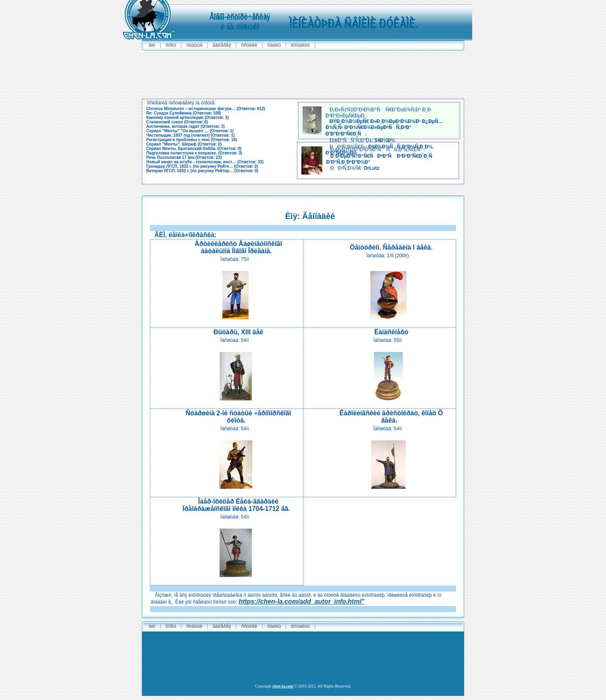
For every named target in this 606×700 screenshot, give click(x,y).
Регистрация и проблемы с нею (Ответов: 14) (192, 140)
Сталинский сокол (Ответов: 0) (177, 122)
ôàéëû (274, 45)
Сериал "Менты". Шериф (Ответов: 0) (184, 144)
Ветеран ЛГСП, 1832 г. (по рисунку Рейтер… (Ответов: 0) (202, 171)
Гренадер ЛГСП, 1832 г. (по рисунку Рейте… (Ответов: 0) (202, 166)
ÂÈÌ (152, 45)
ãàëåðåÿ (222, 45)
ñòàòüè (194, 45)
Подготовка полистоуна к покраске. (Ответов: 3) (194, 153)
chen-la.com (283, 686)
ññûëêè (249, 45)
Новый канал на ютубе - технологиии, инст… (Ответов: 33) (205, 162)
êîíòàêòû (300, 45)
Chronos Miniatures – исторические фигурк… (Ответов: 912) (206, 109)
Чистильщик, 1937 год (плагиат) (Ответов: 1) (190, 135)
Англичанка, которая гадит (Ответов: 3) (185, 126)
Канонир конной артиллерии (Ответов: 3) (187, 118)
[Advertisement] (303, 73)
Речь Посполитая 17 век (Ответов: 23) (184, 157)
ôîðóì (171, 45)
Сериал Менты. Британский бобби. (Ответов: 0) (194, 149)
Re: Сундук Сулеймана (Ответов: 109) (184, 113)
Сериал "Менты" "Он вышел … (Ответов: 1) (190, 131)
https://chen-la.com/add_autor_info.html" (302, 601)
